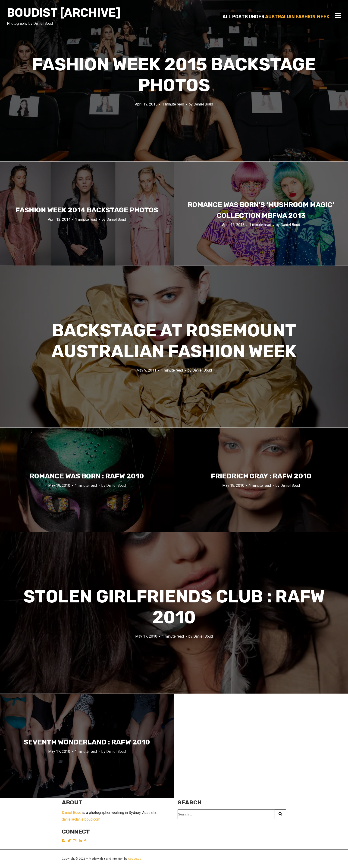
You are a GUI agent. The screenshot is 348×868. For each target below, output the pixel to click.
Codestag (135, 859)
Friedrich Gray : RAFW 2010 (261, 476)
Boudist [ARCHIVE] (64, 13)
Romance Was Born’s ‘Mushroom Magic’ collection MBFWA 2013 (261, 210)
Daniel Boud (203, 104)
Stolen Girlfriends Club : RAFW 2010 (174, 607)
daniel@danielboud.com (81, 819)
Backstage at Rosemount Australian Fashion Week (174, 341)
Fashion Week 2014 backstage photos (87, 210)
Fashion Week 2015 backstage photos (174, 75)
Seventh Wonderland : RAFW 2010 (87, 742)
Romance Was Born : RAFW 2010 (87, 476)
